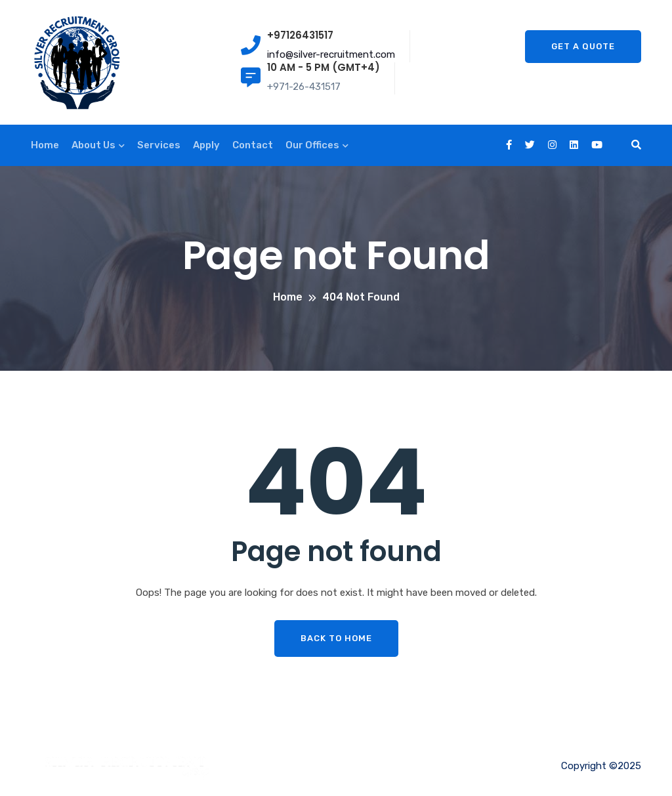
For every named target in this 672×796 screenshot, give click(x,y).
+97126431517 (300, 35)
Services (159, 145)
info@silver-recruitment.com (331, 54)
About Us (94, 145)
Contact (253, 145)
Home (45, 145)
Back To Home (336, 638)
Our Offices (312, 145)
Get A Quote (583, 46)
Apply (206, 145)
